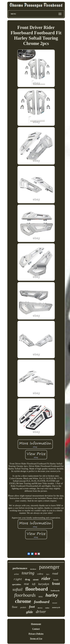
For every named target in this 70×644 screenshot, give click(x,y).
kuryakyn (44, 584)
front (56, 584)
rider (46, 578)
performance (20, 568)
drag (28, 579)
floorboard (37, 589)
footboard (42, 602)
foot (32, 607)
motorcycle (56, 607)
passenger (49, 567)
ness (41, 596)
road (55, 573)
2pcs (48, 574)
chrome (23, 601)
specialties (17, 584)
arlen (17, 574)
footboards (55, 591)
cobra (40, 574)
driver (41, 612)
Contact (36, 629)
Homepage (36, 624)
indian (47, 608)
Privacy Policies (36, 634)
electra (40, 608)
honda (56, 580)
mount (55, 603)
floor (15, 607)
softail (18, 589)
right (18, 579)
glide (29, 612)
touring (28, 573)
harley (52, 595)
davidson (33, 569)
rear (27, 584)
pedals (23, 607)
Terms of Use (36, 639)
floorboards (25, 595)
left (34, 584)
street (36, 580)
